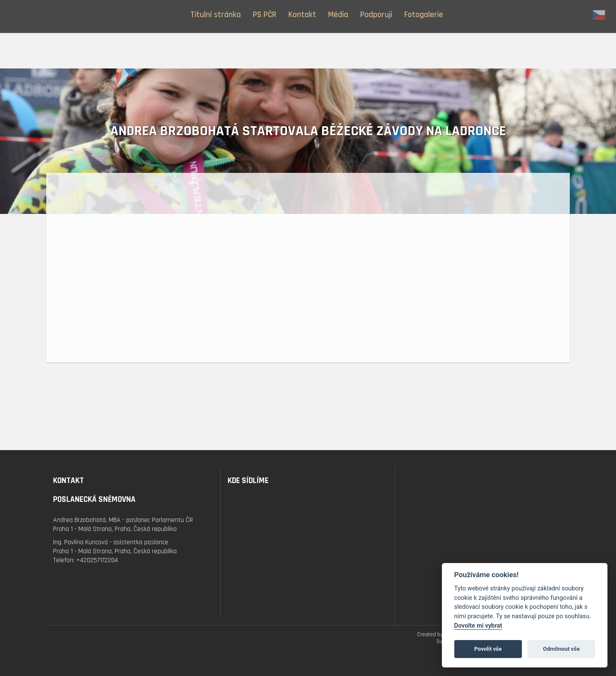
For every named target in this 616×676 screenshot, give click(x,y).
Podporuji (376, 15)
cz (599, 15)
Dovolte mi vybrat (478, 626)
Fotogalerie (424, 15)
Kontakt (302, 15)
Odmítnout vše (561, 649)
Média (338, 15)
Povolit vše (488, 649)
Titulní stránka (216, 15)
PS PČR (265, 15)
